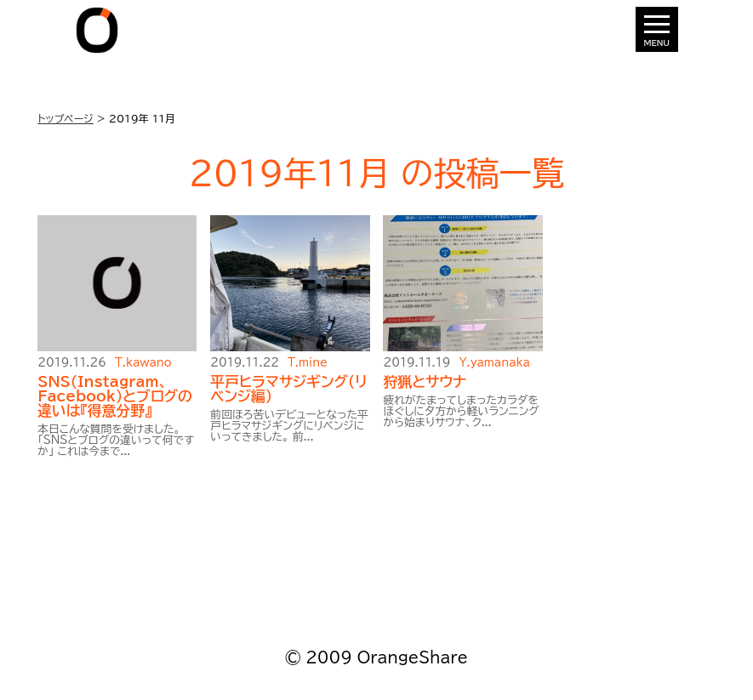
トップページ (66, 118)
